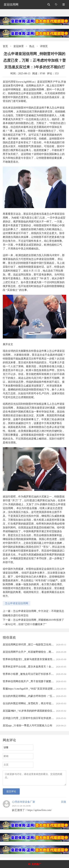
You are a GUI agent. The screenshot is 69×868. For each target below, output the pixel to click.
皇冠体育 (19, 46)
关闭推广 (36, 864)
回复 (64, 804)
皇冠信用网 (11, 5)
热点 (32, 46)
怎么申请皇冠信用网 (17, 603)
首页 (5, 46)
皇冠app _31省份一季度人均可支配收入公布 (28, 726)
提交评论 (11, 794)
